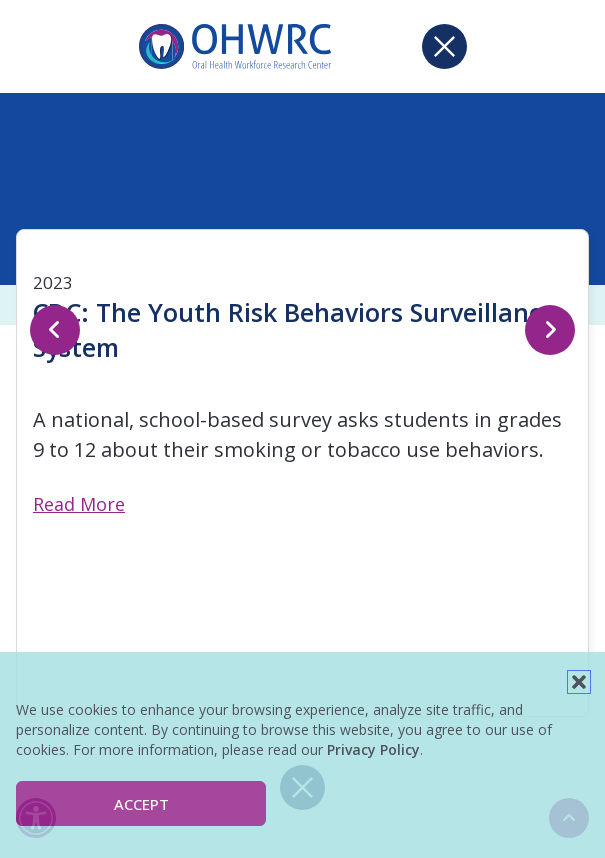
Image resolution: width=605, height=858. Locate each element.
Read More (79, 504)
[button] (579, 682)
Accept (141, 804)
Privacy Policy (373, 749)
